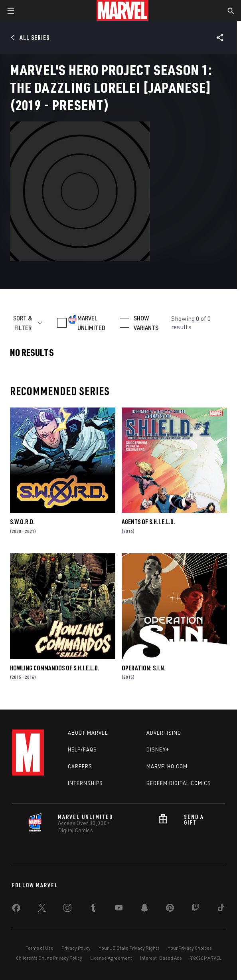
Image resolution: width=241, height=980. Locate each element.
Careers (80, 766)
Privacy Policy (76, 948)
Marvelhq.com (167, 766)
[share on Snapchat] (144, 909)
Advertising (164, 733)
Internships (85, 783)
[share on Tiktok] (221, 909)
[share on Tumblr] (93, 909)
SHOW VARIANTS (146, 323)
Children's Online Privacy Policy (49, 958)
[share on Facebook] (16, 910)
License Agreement (111, 958)
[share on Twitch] (196, 909)
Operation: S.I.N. (144, 668)
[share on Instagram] (67, 909)
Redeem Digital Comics (179, 783)
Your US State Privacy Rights (129, 948)
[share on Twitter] (42, 909)
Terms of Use (40, 948)
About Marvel (88, 733)
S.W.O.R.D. (22, 522)
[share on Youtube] (119, 909)
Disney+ (158, 749)
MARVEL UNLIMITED (91, 323)
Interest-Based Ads (161, 958)
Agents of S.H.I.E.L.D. (148, 522)
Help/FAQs (82, 749)
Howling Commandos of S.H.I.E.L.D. (55, 668)
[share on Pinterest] (170, 909)
